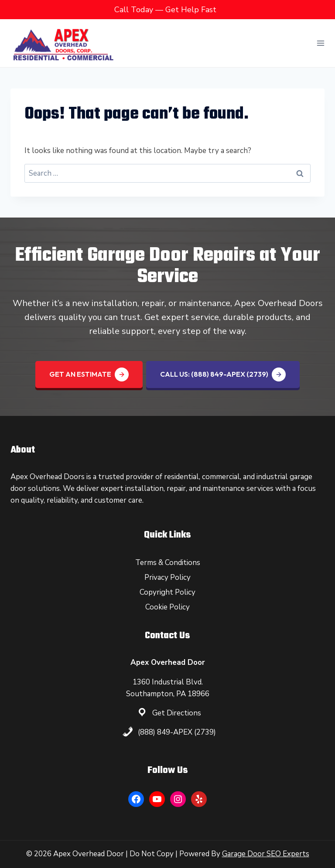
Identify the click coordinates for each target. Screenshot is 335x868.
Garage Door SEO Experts (266, 854)
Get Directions (177, 713)
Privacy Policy (167, 577)
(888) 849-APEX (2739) (177, 732)
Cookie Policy (167, 607)
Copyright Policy (167, 592)
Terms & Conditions (168, 563)
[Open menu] (320, 43)
